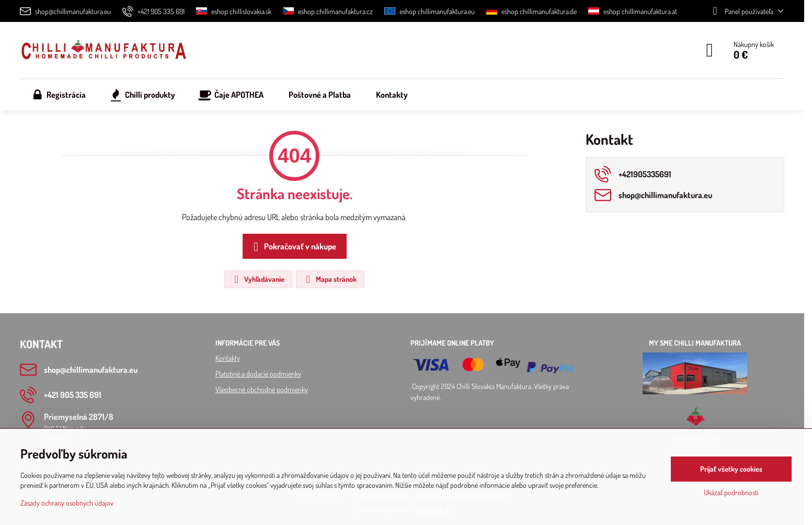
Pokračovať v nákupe (293, 247)
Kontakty (228, 358)
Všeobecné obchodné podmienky (262, 389)
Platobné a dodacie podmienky (258, 374)
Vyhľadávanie (258, 279)
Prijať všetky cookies (731, 469)
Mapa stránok (330, 279)
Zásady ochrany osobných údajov (67, 503)
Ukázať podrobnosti (731, 492)
